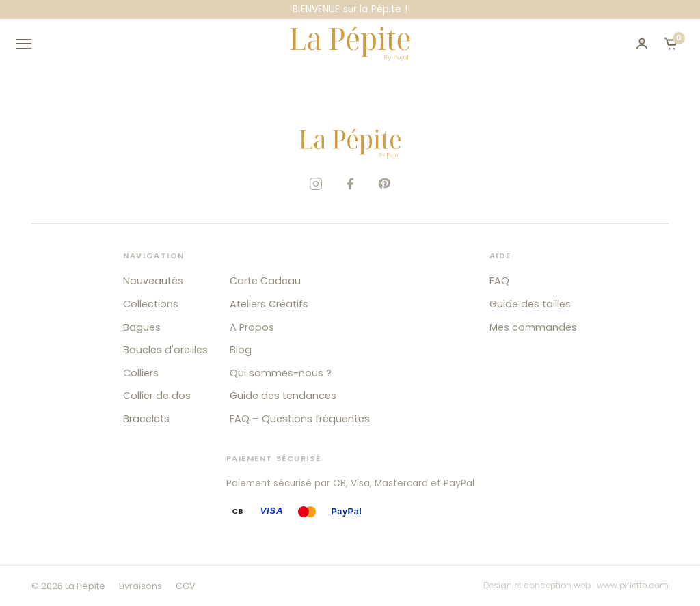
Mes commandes (533, 327)
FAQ (499, 281)
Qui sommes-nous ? (281, 373)
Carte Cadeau (265, 281)
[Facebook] (350, 184)
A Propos (252, 327)
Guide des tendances (283, 396)
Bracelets (146, 419)
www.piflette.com (633, 585)
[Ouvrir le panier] (671, 44)
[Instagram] (316, 184)
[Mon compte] (642, 44)
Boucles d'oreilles (165, 350)
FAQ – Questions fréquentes (300, 419)
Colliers (141, 373)
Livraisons (140, 586)
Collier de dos (157, 396)
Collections (151, 304)
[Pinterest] (384, 184)
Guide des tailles (530, 304)
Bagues (142, 327)
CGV (186, 586)
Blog (241, 350)
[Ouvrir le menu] (30, 44)
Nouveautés (153, 281)
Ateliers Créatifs (269, 304)
